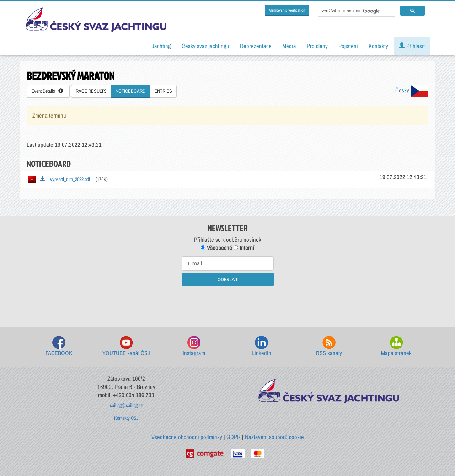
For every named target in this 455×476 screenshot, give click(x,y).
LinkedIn (261, 346)
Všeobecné (216, 248)
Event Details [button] (47, 91)
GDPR (234, 437)
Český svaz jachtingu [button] (205, 46)
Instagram (194, 346)
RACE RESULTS (91, 91)
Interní (244, 248)
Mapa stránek (396, 346)
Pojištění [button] (348, 46)
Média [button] (289, 46)
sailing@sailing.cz (126, 405)
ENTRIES (163, 91)
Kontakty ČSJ (126, 418)
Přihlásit (412, 46)
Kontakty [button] (378, 46)
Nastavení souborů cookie (274, 437)
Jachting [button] (161, 46)
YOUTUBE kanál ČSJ (126, 346)
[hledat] (356, 11)
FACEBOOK (59, 346)
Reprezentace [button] (256, 46)
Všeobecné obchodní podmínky (187, 437)
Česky (412, 90)
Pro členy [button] (317, 46)
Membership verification (287, 10)
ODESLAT (228, 279)
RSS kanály (329, 346)
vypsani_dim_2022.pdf (65, 179)
